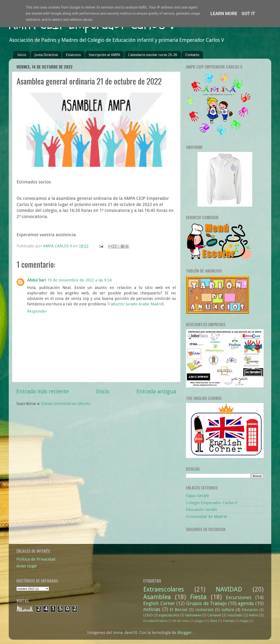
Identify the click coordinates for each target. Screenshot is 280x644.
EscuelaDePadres (155, 621)
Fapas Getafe (198, 496)
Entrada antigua (156, 392)
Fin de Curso (181, 621)
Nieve (213, 621)
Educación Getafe (202, 509)
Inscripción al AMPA (104, 55)
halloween (193, 615)
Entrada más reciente (43, 392)
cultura (228, 610)
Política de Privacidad (36, 559)
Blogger (185, 633)
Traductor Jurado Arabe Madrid (135, 304)
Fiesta (198, 597)
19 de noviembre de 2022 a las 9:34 (79, 280)
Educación (250, 610)
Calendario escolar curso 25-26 (153, 55)
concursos (204, 610)
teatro (254, 615)
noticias (152, 609)
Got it (248, 14)
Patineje (228, 621)
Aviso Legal (26, 566)
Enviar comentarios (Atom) (66, 404)
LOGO (148, 615)
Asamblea (157, 597)
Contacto (192, 55)
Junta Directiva (46, 55)
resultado (235, 615)
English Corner (159, 603)
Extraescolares (164, 589)
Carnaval (214, 615)
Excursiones (239, 597)
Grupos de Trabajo (206, 603)
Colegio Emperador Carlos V (212, 503)
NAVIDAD (229, 589)
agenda (246, 603)
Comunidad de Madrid (206, 516)
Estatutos (73, 55)
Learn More (224, 14)
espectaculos (169, 615)
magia (244, 621)
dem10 (131, 633)
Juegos (199, 621)
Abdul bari (37, 280)
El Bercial (178, 610)
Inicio (22, 55)
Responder (37, 311)
